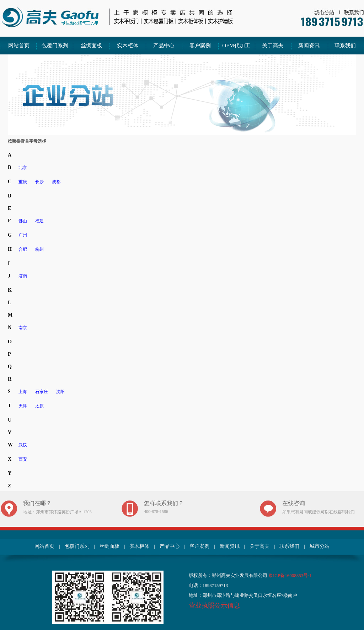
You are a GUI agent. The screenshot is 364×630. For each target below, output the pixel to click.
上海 (23, 392)
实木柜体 (128, 46)
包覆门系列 (55, 46)
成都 (56, 182)
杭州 (39, 249)
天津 (23, 406)
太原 (39, 406)
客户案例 (200, 46)
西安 (23, 459)
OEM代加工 (236, 46)
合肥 (23, 249)
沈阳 (60, 392)
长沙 (39, 182)
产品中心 (164, 46)
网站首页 (19, 46)
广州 (23, 235)
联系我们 (345, 46)
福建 (39, 221)
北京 (23, 168)
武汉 (23, 445)
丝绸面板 (91, 46)
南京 (23, 328)
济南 (23, 276)
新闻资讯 (309, 46)
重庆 (23, 182)
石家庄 (42, 392)
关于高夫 (273, 46)
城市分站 (320, 546)
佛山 (23, 221)
